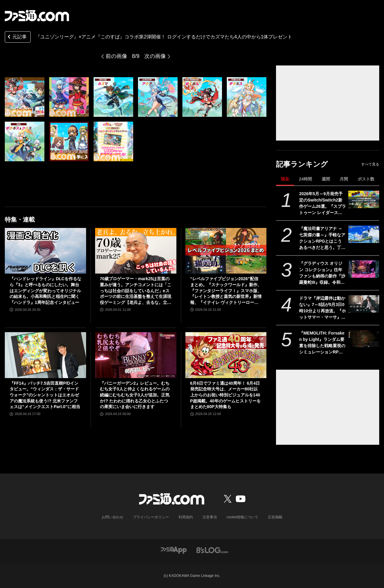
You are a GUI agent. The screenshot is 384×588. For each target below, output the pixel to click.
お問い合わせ (112, 517)
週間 (326, 179)
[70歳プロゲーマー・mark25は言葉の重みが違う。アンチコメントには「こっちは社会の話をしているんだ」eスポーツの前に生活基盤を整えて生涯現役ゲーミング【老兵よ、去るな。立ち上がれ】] (136, 251)
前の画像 (116, 56)
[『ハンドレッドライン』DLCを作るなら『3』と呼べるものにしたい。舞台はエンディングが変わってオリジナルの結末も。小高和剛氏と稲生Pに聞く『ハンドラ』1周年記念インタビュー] (45, 251)
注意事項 (210, 517)
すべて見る (370, 164)
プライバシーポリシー (151, 517)
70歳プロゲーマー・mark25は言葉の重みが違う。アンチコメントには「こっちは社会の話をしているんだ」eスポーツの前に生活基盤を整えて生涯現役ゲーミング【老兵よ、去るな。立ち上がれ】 (136, 291)
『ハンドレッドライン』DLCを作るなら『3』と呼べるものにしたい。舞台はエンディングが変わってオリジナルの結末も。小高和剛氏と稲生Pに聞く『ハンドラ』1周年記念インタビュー (45, 290)
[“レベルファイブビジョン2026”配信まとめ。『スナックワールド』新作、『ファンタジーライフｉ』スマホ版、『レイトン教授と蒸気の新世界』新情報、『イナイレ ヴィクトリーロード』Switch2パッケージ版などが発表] (226, 251)
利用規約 (186, 517)
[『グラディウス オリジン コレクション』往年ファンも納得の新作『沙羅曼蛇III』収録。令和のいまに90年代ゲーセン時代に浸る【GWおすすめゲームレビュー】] (364, 269)
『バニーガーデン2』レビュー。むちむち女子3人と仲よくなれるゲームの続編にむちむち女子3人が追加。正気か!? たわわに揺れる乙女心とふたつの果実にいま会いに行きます (135, 395)
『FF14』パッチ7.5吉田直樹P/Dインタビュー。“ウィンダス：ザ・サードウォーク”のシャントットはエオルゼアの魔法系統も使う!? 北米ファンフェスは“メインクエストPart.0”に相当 (45, 395)
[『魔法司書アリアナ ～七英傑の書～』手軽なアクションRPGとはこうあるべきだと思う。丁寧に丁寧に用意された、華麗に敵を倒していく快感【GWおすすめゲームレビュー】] (364, 234)
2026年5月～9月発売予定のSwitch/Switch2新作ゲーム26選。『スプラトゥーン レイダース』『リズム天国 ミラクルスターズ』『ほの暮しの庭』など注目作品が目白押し (322, 204)
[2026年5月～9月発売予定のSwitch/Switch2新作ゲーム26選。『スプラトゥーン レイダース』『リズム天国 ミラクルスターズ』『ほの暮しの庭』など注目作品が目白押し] (364, 199)
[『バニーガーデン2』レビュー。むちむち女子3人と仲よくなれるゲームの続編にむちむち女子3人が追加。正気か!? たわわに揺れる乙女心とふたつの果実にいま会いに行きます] (136, 355)
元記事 (16, 37)
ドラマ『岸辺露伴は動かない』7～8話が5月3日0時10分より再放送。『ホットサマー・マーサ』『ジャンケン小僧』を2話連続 (322, 308)
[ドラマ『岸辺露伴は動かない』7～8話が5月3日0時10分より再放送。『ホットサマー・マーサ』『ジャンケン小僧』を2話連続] (364, 304)
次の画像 (155, 56)
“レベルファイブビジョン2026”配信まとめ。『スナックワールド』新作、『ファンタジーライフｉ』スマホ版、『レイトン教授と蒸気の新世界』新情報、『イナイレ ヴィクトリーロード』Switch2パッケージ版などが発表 (226, 291)
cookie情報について (243, 517)
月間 (344, 179)
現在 (285, 179)
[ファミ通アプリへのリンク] (174, 550)
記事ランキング (302, 164)
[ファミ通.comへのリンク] (37, 16)
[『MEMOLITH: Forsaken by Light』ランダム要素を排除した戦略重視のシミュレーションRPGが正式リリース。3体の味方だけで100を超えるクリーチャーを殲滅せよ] (364, 339)
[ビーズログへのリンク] (212, 550)
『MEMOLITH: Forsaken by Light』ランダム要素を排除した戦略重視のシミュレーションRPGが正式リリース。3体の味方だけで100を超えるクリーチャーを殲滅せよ (322, 343)
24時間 (305, 179)
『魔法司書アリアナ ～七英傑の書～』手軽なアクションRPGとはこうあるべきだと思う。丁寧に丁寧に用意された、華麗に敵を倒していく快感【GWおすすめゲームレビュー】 (322, 238)
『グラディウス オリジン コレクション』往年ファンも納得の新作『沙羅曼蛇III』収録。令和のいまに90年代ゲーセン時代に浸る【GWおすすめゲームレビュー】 (322, 273)
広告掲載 (275, 517)
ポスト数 (366, 179)
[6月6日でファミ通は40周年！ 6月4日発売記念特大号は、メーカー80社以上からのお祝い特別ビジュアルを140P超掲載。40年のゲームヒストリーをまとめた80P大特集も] (226, 355)
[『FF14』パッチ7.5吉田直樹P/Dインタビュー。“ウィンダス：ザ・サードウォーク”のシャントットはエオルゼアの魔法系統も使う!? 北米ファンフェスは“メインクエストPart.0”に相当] (45, 355)
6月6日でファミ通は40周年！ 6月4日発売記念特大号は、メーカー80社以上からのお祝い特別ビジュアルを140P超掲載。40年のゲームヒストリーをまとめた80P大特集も (225, 395)
